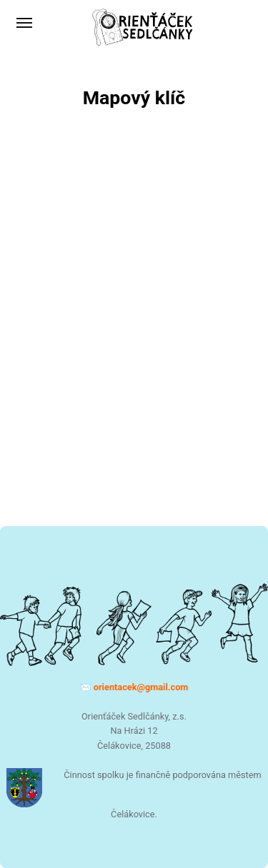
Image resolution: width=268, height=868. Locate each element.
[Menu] (25, 23)
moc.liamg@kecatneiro (141, 687)
